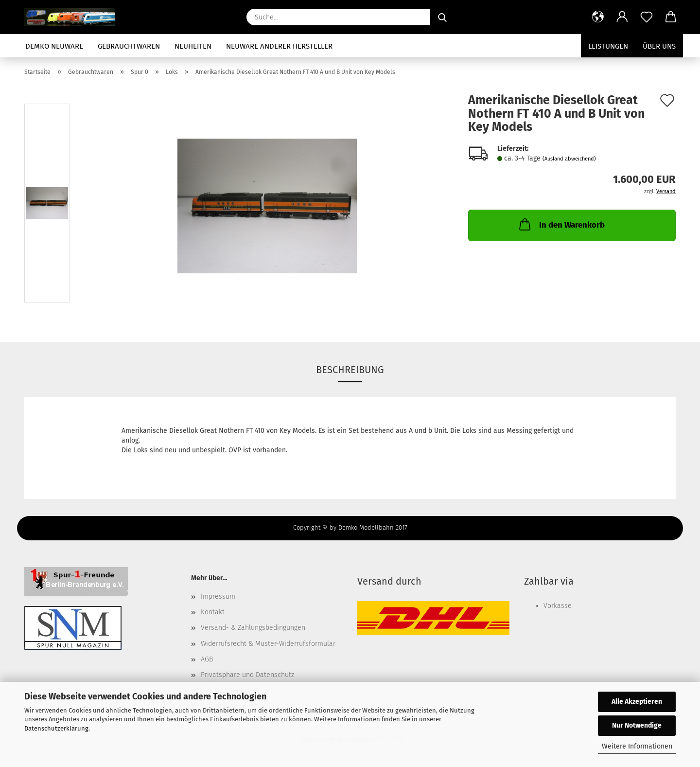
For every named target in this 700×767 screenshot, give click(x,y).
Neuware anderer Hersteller (279, 46)
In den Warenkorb (561, 224)
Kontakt (213, 612)
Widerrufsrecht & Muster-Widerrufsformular (268, 644)
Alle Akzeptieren (637, 702)
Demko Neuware (54, 46)
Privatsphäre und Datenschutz (247, 675)
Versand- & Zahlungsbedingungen (253, 628)
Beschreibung (350, 370)
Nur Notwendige (637, 725)
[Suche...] (442, 17)
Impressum (218, 597)
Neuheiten (193, 46)
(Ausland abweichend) (569, 159)
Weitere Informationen (637, 746)
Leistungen (608, 46)
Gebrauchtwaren (129, 46)
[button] (598, 17)
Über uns (659, 46)
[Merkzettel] (647, 17)
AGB (207, 659)
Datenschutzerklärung (56, 728)
